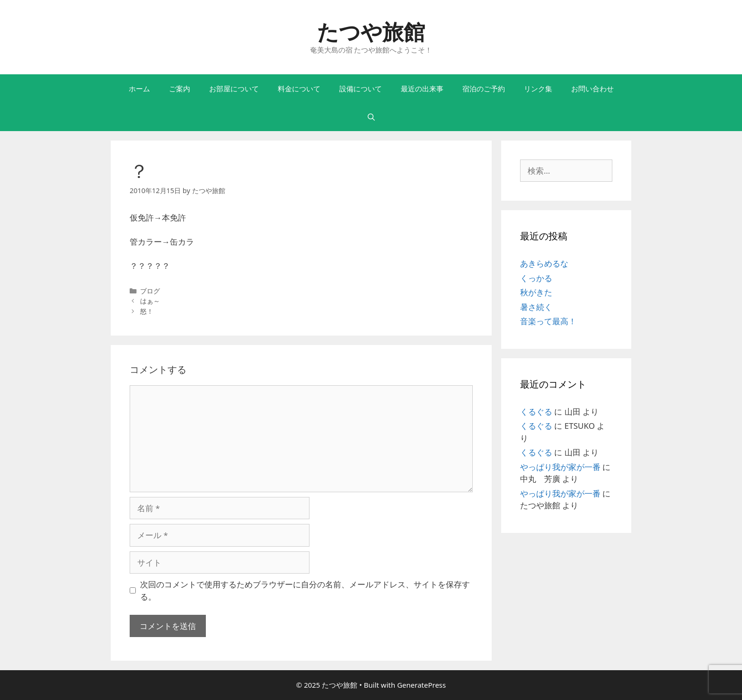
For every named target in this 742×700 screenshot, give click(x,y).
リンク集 (538, 89)
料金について (299, 89)
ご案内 (180, 89)
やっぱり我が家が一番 (560, 467)
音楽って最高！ (548, 321)
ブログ (150, 291)
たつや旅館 (371, 31)
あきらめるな (544, 263)
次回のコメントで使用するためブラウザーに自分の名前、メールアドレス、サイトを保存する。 (305, 590)
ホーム (139, 89)
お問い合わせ (592, 89)
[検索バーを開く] (371, 117)
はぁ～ (150, 301)
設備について (361, 89)
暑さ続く (536, 307)
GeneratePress (421, 685)
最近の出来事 (422, 89)
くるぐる (536, 412)
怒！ (147, 311)
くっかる (536, 278)
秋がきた (536, 292)
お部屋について (234, 89)
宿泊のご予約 (484, 89)
